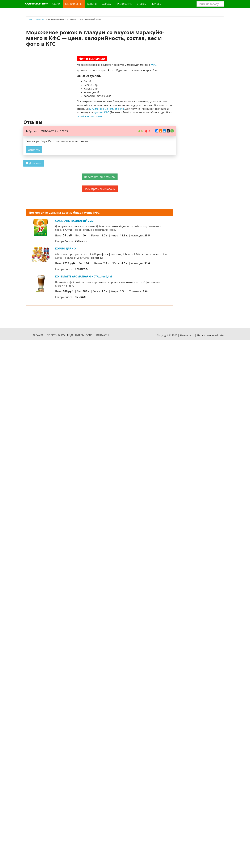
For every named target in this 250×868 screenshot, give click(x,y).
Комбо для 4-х (66, 248)
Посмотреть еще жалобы (100, 189)
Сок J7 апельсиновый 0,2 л (75, 221)
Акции (56, 4)
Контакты (102, 335)
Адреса (106, 4)
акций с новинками (89, 116)
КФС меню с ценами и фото (107, 109)
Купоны (92, 4)
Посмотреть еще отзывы (100, 177)
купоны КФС (101, 112)
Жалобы (157, 4)
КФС (153, 65)
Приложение (124, 4)
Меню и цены (74, 4)
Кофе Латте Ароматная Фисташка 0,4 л (84, 276)
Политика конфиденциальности (70, 335)
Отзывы (142, 4)
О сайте (38, 335)
